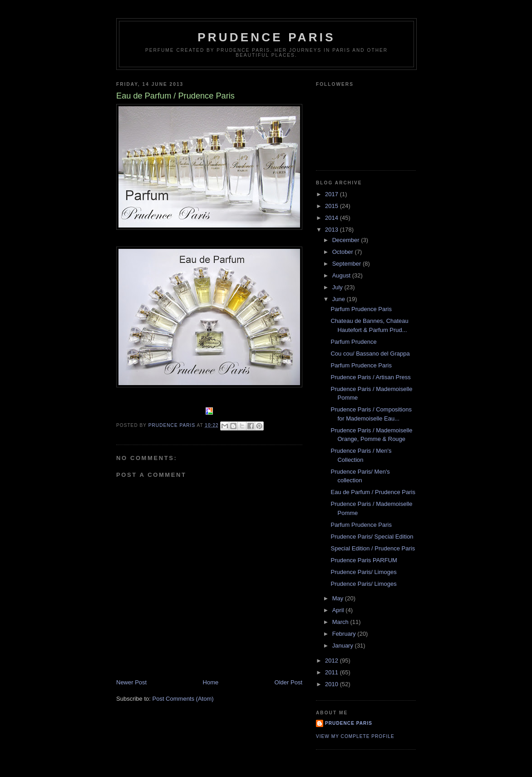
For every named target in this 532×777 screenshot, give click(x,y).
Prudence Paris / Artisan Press (370, 377)
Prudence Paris (266, 37)
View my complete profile (355, 736)
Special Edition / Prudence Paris (373, 548)
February (345, 634)
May (339, 598)
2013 (332, 230)
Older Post (288, 682)
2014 (332, 218)
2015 (332, 206)
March (341, 622)
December (347, 240)
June (340, 299)
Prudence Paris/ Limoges (363, 572)
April (339, 610)
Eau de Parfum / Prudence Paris (373, 492)
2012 (332, 661)
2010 (332, 684)
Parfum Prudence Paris (361, 309)
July (338, 287)
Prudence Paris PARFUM (364, 560)
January (344, 646)
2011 (332, 672)
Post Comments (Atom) (183, 699)
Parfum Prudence (353, 342)
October (344, 252)
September (347, 264)
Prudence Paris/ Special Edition (372, 537)
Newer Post (131, 682)
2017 (332, 194)
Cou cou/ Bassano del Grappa (370, 354)
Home (211, 682)
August (342, 275)
